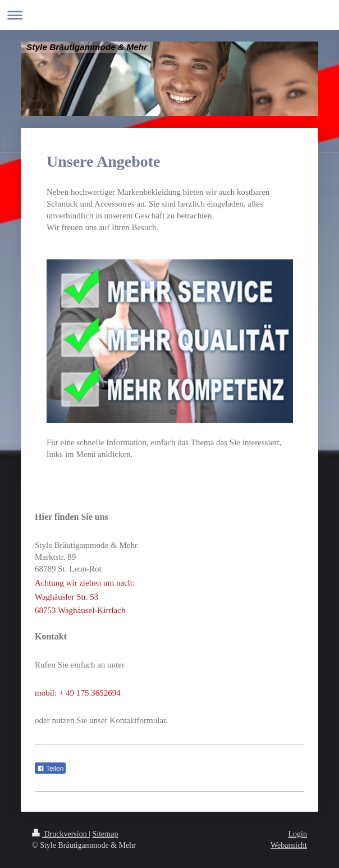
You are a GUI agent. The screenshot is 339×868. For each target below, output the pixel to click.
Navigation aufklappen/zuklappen (169, 15)
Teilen (50, 769)
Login (298, 834)
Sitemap (106, 834)
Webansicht (289, 845)
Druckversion (60, 834)
